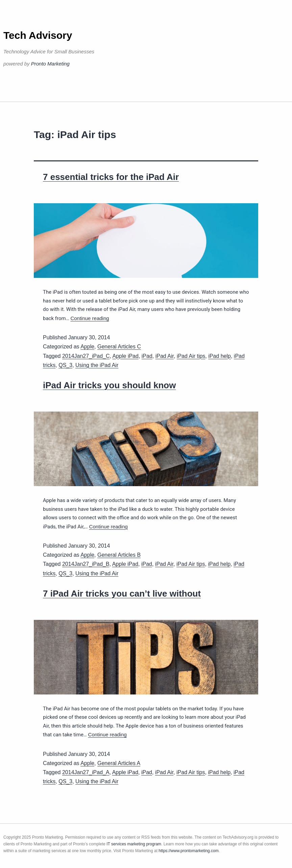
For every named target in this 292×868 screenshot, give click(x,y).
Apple (87, 347)
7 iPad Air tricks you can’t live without (122, 594)
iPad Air (165, 356)
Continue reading (90, 318)
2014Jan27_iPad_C (86, 356)
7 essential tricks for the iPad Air (111, 177)
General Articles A (119, 763)
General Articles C (119, 347)
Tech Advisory (38, 35)
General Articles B (119, 555)
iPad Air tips (191, 356)
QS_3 (65, 365)
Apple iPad (126, 356)
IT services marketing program (134, 844)
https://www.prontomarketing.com (188, 851)
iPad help (220, 356)
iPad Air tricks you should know (109, 385)
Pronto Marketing (50, 64)
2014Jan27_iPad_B (86, 564)
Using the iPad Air (97, 365)
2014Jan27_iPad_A (86, 772)
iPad (147, 356)
